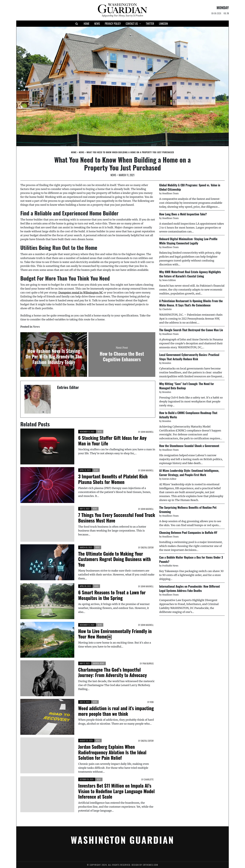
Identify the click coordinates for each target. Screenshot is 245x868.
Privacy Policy (113, 24)
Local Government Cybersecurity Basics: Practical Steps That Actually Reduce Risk (189, 357)
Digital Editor (147, 547)
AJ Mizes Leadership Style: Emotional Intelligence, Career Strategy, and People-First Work (189, 473)
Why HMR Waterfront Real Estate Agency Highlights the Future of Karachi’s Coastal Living (190, 274)
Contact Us (132, 24)
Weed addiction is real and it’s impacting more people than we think (116, 711)
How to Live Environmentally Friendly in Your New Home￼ (115, 634)
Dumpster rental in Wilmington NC (81, 293)
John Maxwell (147, 432)
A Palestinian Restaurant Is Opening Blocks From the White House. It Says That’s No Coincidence (191, 303)
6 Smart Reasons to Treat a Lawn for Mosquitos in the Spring (112, 595)
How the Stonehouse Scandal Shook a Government (189, 446)
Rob (152, 702)
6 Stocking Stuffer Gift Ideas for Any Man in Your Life (112, 441)
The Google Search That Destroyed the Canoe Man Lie (191, 330)
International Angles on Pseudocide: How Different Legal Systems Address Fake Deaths (190, 588)
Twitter (150, 24)
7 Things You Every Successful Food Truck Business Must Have (117, 518)
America (96, 663)
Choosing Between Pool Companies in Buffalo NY (188, 533)
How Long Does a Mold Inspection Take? (183, 214)
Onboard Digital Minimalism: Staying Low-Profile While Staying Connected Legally (188, 241)
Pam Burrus (148, 663)
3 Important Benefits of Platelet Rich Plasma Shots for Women (113, 479)
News (97, 24)
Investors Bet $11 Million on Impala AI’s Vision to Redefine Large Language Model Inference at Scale (116, 791)
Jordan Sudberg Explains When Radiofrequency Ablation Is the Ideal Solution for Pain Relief (112, 752)
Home (87, 24)
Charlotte (149, 779)
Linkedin (163, 24)
